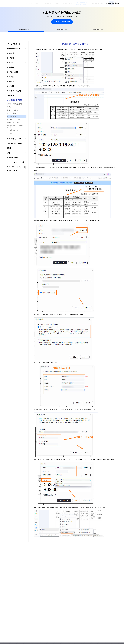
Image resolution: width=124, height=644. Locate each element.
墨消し (9, 108)
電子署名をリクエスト (14, 120)
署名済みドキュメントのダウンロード (16, 127)
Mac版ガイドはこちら (62, 30)
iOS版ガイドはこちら (84, 30)
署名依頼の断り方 (13, 131)
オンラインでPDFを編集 (62, 22)
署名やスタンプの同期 (14, 123)
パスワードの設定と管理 (14, 105)
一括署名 (10, 134)
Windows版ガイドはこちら (40, 30)
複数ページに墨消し (13, 111)
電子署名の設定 (12, 117)
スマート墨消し (12, 114)
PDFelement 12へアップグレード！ (86, 3)
